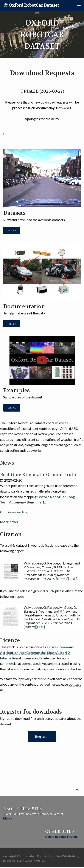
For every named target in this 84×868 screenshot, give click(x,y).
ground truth (44, 591)
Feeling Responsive (30, 861)
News (7, 463)
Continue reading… (15, 512)
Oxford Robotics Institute (61, 837)
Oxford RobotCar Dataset (33, 5)
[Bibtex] (62, 579)
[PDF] (73, 579)
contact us (73, 669)
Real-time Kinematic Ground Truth (38, 475)
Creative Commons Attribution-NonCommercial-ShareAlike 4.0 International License (37, 652)
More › (12, 230)
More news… (10, 522)
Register (42, 736)
